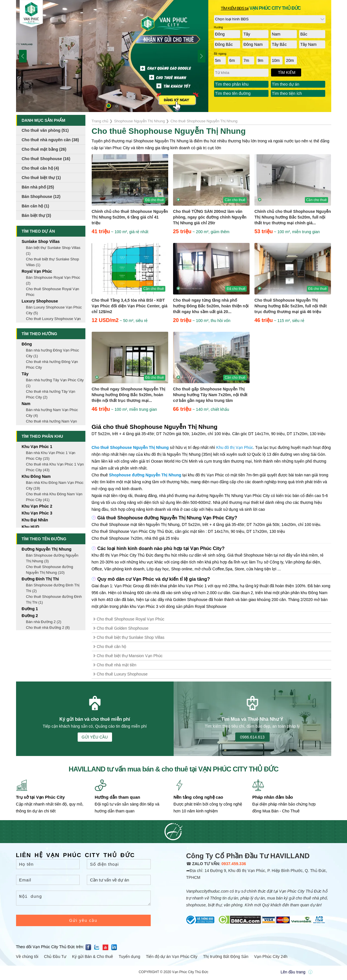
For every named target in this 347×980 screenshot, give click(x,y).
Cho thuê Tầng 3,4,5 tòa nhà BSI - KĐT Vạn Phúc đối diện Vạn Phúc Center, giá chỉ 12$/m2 (130, 306)
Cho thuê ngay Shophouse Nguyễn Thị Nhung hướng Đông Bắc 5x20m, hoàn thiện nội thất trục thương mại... (129, 395)
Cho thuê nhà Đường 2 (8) (48, 628)
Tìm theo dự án (286, 84)
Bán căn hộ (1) (36, 206)
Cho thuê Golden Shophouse (123, 628)
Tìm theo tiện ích (287, 93)
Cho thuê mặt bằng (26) (44, 149)
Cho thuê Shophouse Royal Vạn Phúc (131, 619)
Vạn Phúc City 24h (271, 958)
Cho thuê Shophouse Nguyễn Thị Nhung (130, 447)
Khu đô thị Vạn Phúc (235, 447)
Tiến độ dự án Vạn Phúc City (172, 958)
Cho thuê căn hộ (112, 647)
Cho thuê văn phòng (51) (45, 130)
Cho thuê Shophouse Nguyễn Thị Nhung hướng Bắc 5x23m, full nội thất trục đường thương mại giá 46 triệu (291, 306)
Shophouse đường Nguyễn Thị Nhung (145, 475)
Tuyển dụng (129, 958)
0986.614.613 (252, 737)
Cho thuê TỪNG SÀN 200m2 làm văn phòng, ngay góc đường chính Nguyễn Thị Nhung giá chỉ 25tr (210, 217)
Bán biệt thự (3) (37, 215)
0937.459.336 (234, 864)
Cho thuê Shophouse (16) (46, 159)
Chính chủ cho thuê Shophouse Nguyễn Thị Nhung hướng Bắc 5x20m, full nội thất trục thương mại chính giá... (293, 217)
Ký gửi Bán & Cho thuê (92, 958)
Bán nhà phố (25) (38, 187)
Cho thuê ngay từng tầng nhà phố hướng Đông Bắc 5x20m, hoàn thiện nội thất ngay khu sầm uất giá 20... (211, 306)
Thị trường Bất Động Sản (226, 958)
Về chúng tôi (27, 958)
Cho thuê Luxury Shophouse (122, 674)
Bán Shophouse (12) (41, 197)
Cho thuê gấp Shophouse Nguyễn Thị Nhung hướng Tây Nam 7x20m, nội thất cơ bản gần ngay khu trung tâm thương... (210, 395)
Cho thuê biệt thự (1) (41, 178)
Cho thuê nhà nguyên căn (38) (50, 140)
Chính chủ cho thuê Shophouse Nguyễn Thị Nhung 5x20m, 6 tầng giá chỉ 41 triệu (130, 217)
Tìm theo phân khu (232, 84)
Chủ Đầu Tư (55, 958)
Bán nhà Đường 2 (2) (44, 622)
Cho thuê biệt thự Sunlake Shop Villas (131, 637)
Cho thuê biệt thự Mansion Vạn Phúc (130, 656)
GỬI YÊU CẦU (95, 737)
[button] (109, 106)
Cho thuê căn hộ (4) (40, 168)
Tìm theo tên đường (233, 93)
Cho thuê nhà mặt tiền (117, 665)
